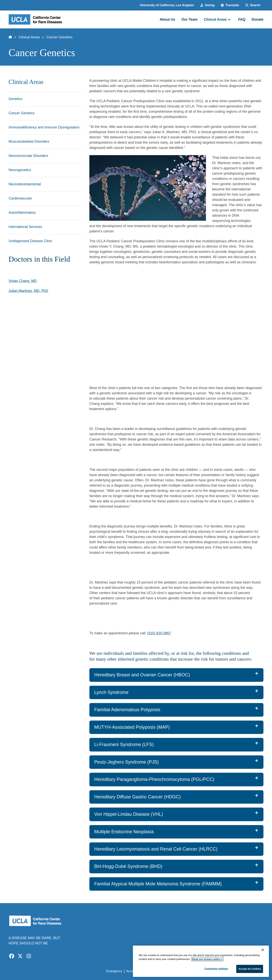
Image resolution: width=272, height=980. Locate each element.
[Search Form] (253, 5)
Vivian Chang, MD (23, 281)
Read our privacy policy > (207, 959)
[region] (201, 961)
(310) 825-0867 (159, 633)
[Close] (263, 950)
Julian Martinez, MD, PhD (28, 291)
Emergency (114, 971)
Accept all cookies (250, 969)
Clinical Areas (29, 37)
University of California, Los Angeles (167, 5)
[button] (230, 5)
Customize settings (216, 969)
